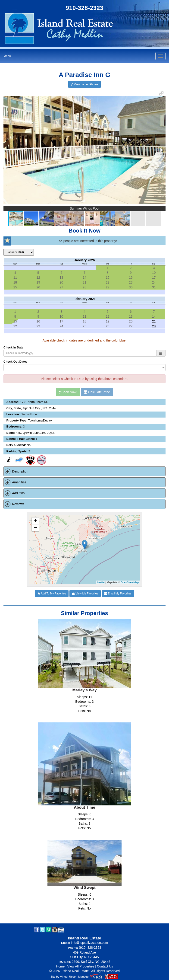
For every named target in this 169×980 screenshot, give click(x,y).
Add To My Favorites (52, 594)
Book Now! (68, 392)
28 (154, 326)
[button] (161, 93)
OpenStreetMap (130, 582)
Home (60, 966)
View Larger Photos (84, 84)
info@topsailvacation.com (90, 943)
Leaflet (101, 582)
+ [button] (36, 521)
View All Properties (81, 966)
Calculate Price (97, 392)
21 (154, 321)
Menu (7, 56)
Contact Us (105, 966)
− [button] (36, 528)
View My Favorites (85, 594)
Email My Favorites (118, 594)
